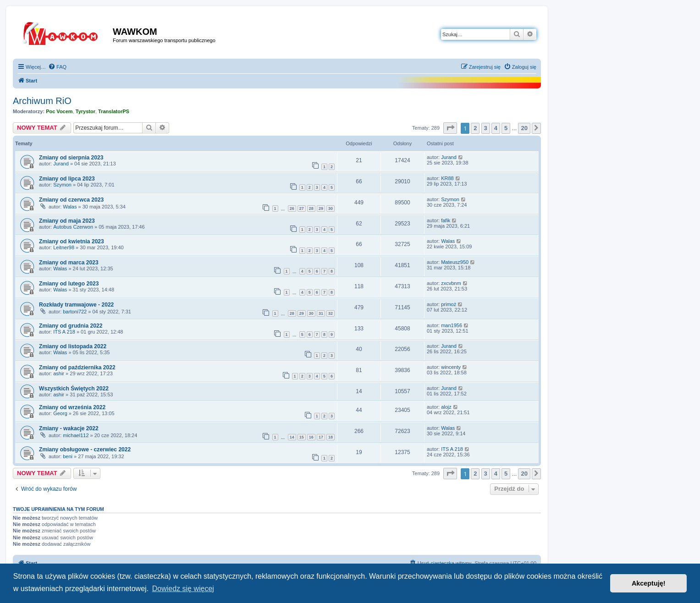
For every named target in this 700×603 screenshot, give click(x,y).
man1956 (452, 325)
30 (331, 208)
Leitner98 (64, 247)
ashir (59, 373)
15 (302, 437)
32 (331, 313)
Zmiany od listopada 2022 (73, 346)
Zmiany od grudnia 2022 (71, 326)
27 (302, 208)
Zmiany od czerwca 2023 (71, 200)
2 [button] (475, 128)
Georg (60, 413)
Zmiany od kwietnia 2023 (72, 241)
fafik (446, 220)
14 (292, 437)
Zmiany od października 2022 (77, 367)
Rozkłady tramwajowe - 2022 (76, 305)
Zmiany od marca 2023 (69, 263)
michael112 (76, 435)
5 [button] (506, 128)
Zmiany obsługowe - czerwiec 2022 (85, 450)
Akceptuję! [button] (649, 583)
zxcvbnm (451, 283)
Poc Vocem (59, 111)
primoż (449, 304)
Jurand (61, 164)
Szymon (62, 185)
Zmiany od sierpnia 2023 (71, 158)
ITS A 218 (64, 332)
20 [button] (524, 128)
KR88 (447, 178)
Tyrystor (85, 111)
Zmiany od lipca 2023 (67, 179)
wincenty (451, 367)
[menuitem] (57, 67)
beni (68, 456)
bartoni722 (75, 312)
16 (311, 437)
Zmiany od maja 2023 (67, 221)
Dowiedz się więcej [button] (183, 589)
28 (311, 208)
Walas (70, 207)
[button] (450, 128)
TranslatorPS (114, 111)
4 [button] (496, 128)
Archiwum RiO (42, 101)
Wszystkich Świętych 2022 (74, 389)
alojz (446, 407)
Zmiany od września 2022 (72, 407)
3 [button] (486, 128)
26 (292, 208)
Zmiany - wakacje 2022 (69, 428)
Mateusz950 (455, 262)
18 (331, 437)
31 (321, 313)
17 (321, 437)
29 (321, 208)
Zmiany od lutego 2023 (69, 284)
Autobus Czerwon (73, 227)
